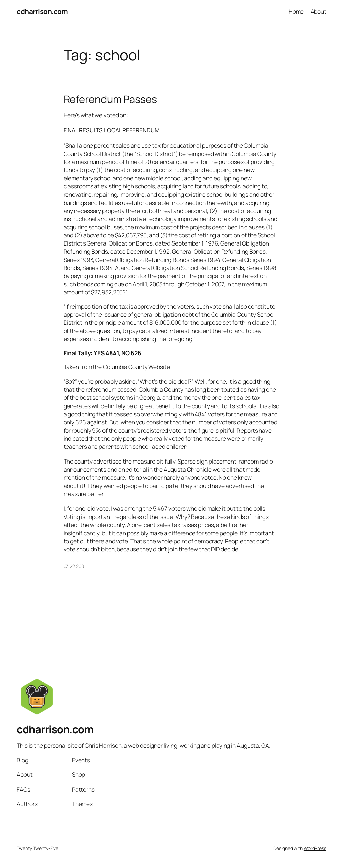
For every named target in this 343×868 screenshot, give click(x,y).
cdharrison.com (42, 11)
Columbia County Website (136, 367)
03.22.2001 (75, 566)
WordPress (315, 848)
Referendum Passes (110, 99)
